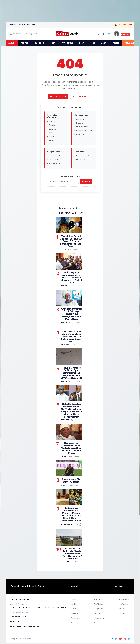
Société (52, 125)
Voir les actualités (81, 96)
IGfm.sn (74, 609)
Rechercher (86, 181)
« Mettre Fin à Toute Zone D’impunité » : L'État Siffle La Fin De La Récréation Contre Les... (71, 337)
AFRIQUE (104, 43)
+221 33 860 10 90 (38, 608)
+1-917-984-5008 (18, 617)
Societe (64, 286)
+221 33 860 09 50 (57, 608)
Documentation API (83, 156)
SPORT (81, 43)
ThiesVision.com (99, 604)
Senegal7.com (98, 609)
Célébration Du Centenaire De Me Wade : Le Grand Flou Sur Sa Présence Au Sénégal (71, 448)
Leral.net (74, 599)
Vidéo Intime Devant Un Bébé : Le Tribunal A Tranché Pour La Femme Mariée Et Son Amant (71, 241)
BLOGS (92, 43)
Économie (52, 129)
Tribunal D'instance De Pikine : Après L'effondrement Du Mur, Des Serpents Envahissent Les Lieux (71, 373)
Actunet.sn (75, 623)
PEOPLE (116, 43)
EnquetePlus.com (124, 599)
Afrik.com (122, 614)
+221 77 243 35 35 (19, 608)
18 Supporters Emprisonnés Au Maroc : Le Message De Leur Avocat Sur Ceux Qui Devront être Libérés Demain (71, 514)
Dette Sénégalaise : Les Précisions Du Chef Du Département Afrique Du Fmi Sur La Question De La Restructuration (71, 410)
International (54, 140)
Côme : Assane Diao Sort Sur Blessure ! (71, 481)
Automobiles (81, 119)
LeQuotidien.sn (99, 618)
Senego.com (98, 599)
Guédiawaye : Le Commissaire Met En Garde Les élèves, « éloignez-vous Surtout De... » (71, 278)
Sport (51, 133)
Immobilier (80, 123)
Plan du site (80, 160)
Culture (52, 137)
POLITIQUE (25, 43)
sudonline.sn (98, 614)
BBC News (122, 609)
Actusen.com (75, 618)
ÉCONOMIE (39, 43)
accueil (12, 43)
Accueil (14, 25)
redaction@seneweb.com (28, 626)
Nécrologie (80, 134)
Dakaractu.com (99, 623)
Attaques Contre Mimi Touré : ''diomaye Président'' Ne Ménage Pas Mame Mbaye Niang (71, 314)
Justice (63, 250)
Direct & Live (54, 160)
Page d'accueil (54, 156)
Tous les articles (55, 164)
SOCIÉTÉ (53, 43)
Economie (65, 420)
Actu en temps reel (27, 25)
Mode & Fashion (82, 127)
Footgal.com (75, 614)
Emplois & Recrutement (85, 131)
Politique (52, 121)
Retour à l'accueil (58, 96)
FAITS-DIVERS (67, 43)
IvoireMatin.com (124, 604)
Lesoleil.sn (75, 604)
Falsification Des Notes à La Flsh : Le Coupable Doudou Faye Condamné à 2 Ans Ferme (72, 554)
